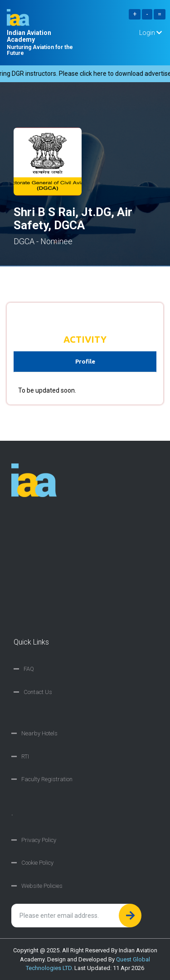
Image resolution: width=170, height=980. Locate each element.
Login (151, 33)
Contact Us (38, 692)
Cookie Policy (37, 863)
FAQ (29, 669)
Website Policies (42, 886)
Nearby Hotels (39, 733)
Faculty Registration (47, 779)
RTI (25, 756)
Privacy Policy (39, 840)
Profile (85, 361)
